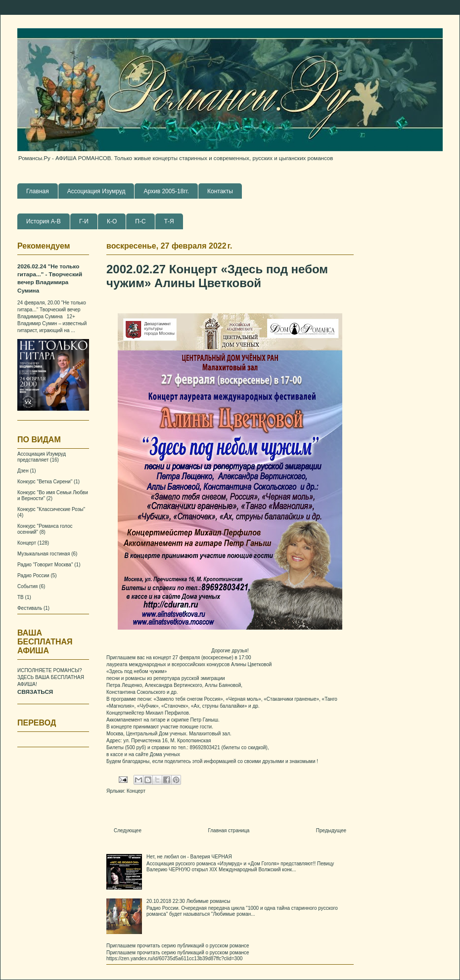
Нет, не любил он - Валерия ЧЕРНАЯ (189, 857)
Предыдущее (331, 831)
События (27, 586)
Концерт (136, 791)
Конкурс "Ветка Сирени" (45, 482)
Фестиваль (30, 608)
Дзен (23, 471)
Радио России (33, 575)
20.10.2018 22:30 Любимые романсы (188, 901)
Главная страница (229, 831)
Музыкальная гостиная (44, 554)
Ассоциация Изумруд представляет (42, 457)
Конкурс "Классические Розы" (51, 509)
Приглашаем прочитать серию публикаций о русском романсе (178, 946)
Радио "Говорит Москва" (45, 565)
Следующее (128, 831)
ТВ (21, 597)
